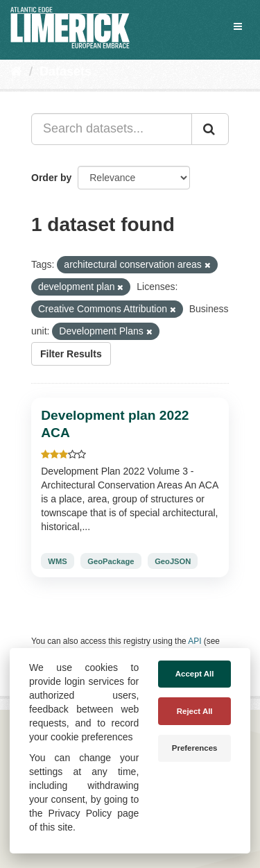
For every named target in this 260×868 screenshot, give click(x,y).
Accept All (195, 674)
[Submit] (210, 129)
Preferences (195, 748)
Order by (51, 178)
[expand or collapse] (238, 26)
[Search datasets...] (112, 129)
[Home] (16, 71)
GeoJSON (173, 561)
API (194, 641)
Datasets (66, 71)
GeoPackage (111, 561)
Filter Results (71, 354)
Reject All (195, 711)
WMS (57, 561)
